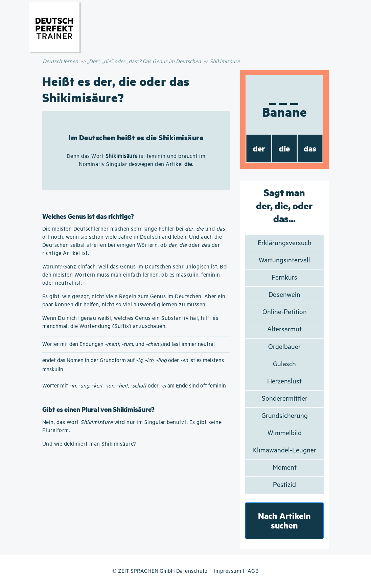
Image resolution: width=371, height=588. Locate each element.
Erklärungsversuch (285, 243)
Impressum (228, 571)
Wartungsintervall (284, 261)
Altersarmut (284, 330)
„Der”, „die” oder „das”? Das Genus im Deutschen (144, 62)
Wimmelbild (285, 433)
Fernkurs (284, 278)
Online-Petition (285, 312)
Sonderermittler (285, 399)
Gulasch (284, 364)
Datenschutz (192, 571)
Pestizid (284, 485)
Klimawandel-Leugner (285, 451)
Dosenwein (284, 295)
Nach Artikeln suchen (284, 521)
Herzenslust (284, 382)
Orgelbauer (284, 347)
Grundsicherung (285, 416)
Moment (285, 468)
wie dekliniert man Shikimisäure (94, 444)
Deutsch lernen (60, 62)
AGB (253, 571)
